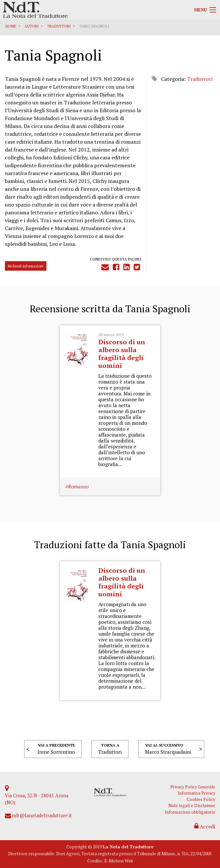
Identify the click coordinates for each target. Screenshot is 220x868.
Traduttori (59, 26)
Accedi (205, 826)
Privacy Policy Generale (193, 787)
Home (11, 26)
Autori (32, 26)
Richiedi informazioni (26, 266)
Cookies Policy (201, 799)
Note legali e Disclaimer (192, 806)
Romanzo (78, 486)
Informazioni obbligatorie (190, 812)
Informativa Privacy (196, 793)
